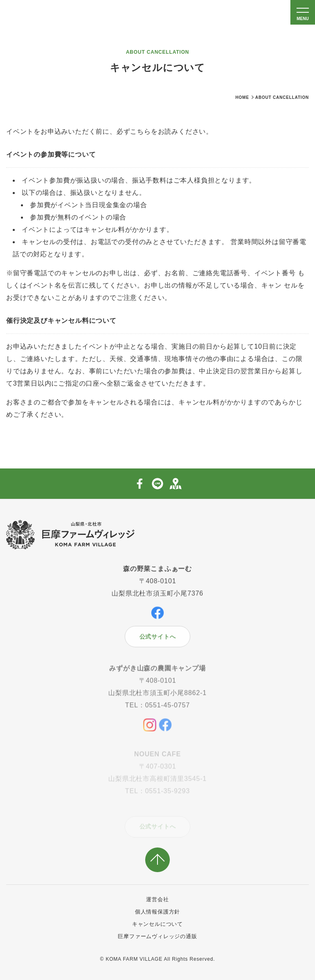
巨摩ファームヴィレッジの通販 (157, 936)
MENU (302, 19)
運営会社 (157, 899)
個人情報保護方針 (157, 912)
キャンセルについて (157, 924)
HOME (242, 97)
